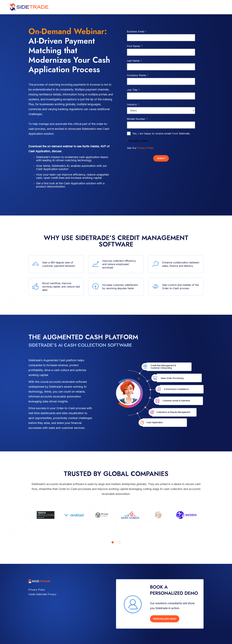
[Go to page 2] (119, 542)
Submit (161, 158)
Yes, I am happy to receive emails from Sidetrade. (161, 133)
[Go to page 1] (113, 542)
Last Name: (135, 61)
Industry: (133, 104)
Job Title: (133, 90)
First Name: (135, 46)
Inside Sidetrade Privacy (42, 594)
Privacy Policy (146, 148)
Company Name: (138, 75)
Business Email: (137, 31)
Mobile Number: (137, 119)
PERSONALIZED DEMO (165, 619)
